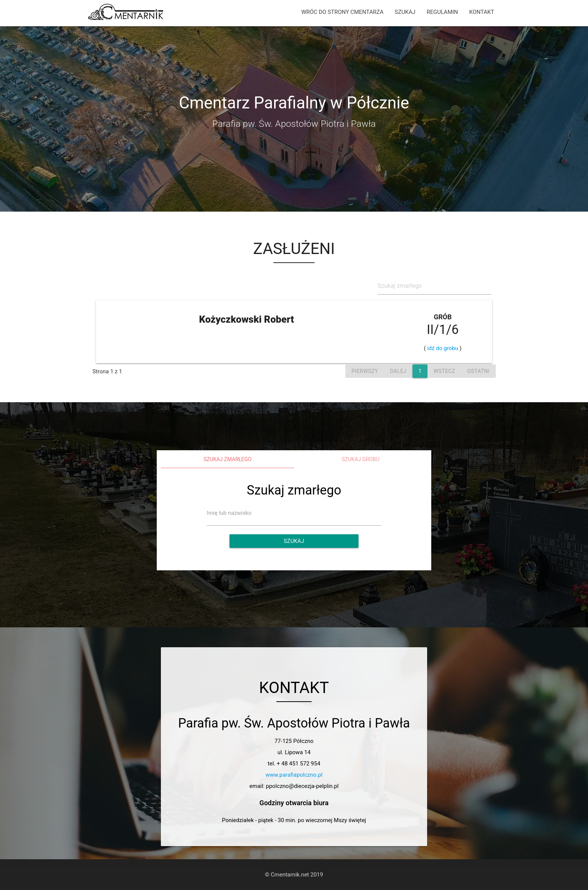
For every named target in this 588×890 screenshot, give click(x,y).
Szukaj (294, 541)
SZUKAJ (405, 12)
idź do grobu (443, 348)
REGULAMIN (442, 12)
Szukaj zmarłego (228, 459)
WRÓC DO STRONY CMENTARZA (343, 12)
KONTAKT (482, 12)
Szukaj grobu (361, 459)
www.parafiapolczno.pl (294, 775)
